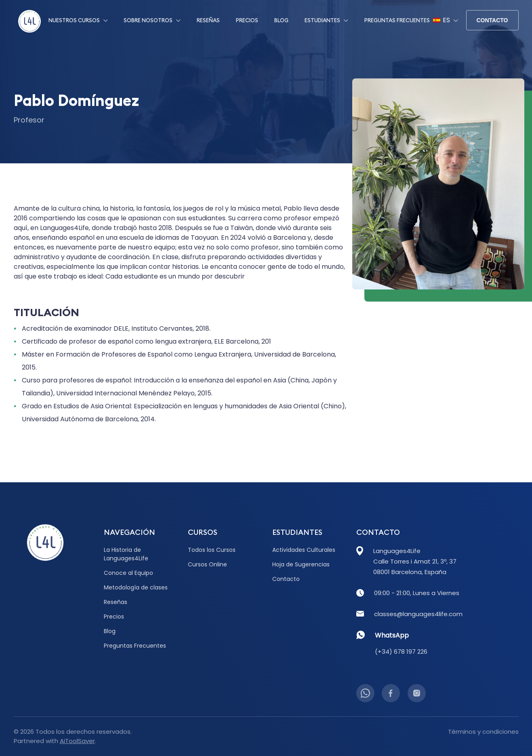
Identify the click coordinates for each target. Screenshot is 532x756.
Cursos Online (207, 564)
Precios (247, 20)
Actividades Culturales (304, 550)
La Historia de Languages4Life (126, 554)
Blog (281, 20)
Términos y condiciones (483, 732)
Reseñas (208, 20)
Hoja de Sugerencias (301, 564)
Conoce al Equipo (128, 573)
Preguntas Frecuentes (397, 20)
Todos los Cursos (212, 550)
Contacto (492, 20)
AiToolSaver (77, 741)
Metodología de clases (136, 587)
